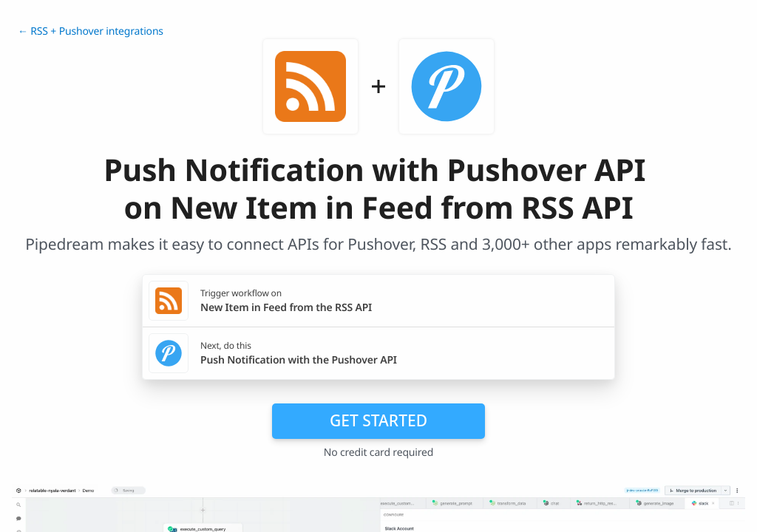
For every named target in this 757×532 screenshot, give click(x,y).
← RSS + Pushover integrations (91, 31)
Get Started (378, 420)
